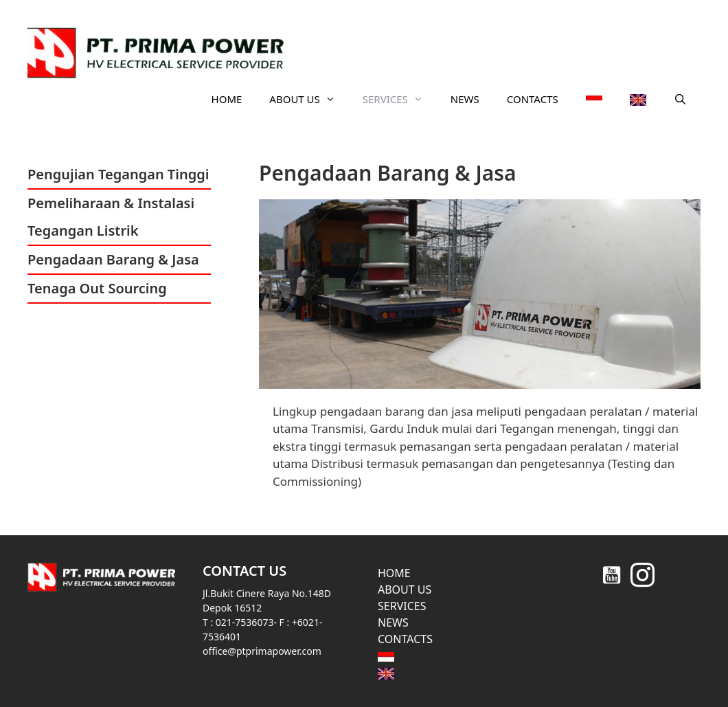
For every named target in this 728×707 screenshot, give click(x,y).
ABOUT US (309, 99)
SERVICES (400, 99)
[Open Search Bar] (680, 99)
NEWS (465, 99)
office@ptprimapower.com (262, 651)
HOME (227, 99)
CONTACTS (533, 99)
